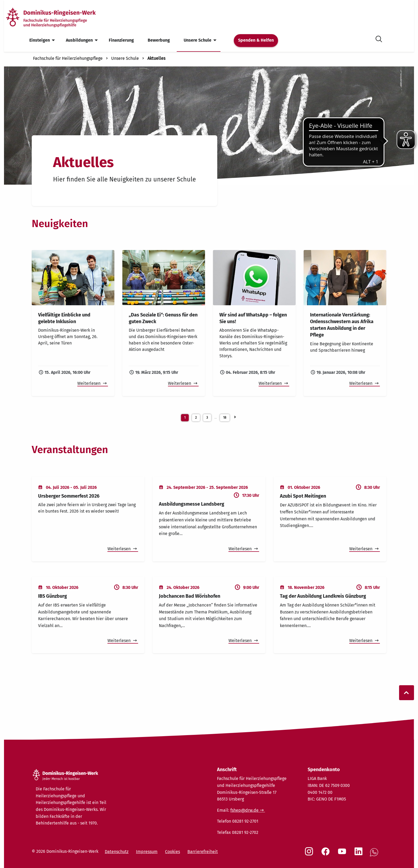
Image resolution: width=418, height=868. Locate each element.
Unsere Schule (125, 58)
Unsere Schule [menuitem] (198, 40)
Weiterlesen (89, 383)
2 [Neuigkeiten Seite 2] (196, 418)
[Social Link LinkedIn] (360, 854)
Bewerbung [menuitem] (159, 40)
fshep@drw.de (244, 810)
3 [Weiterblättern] (207, 418)
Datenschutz (117, 852)
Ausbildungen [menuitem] (79, 40)
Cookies (172, 852)
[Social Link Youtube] (343, 854)
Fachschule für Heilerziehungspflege (68, 58)
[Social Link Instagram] (310, 854)
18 (225, 418)
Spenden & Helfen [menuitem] (256, 40)
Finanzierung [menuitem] (121, 40)
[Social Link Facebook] (327, 854)
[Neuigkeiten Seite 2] (235, 416)
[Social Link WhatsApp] (375, 855)
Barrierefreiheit (203, 852)
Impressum (147, 852)
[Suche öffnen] (379, 38)
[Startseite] (59, 17)
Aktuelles (156, 58)
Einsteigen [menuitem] (40, 40)
